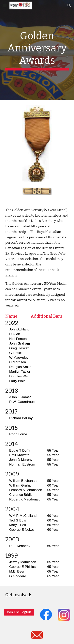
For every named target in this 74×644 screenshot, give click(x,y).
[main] (37, 50)
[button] (5, 5)
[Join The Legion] (19, 612)
